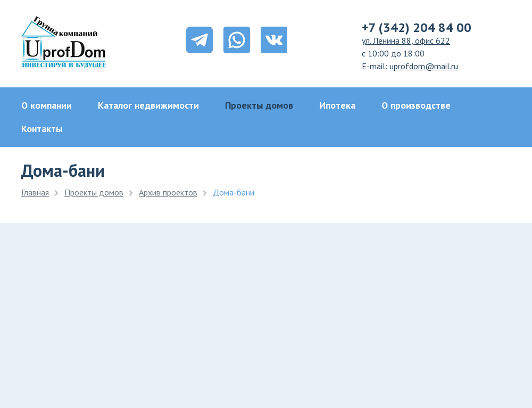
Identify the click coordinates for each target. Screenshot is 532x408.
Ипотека (337, 105)
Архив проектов (168, 192)
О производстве (416, 105)
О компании (47, 105)
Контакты (42, 129)
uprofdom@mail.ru (424, 66)
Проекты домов (259, 105)
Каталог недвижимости (148, 105)
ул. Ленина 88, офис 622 (406, 40)
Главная (35, 192)
